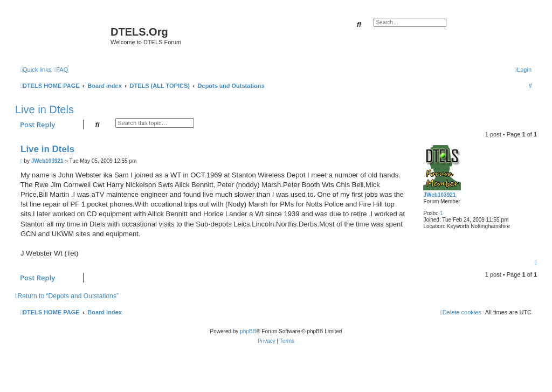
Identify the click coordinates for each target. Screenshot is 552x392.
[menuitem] (61, 70)
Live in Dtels (44, 109)
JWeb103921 (439, 195)
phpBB (248, 331)
